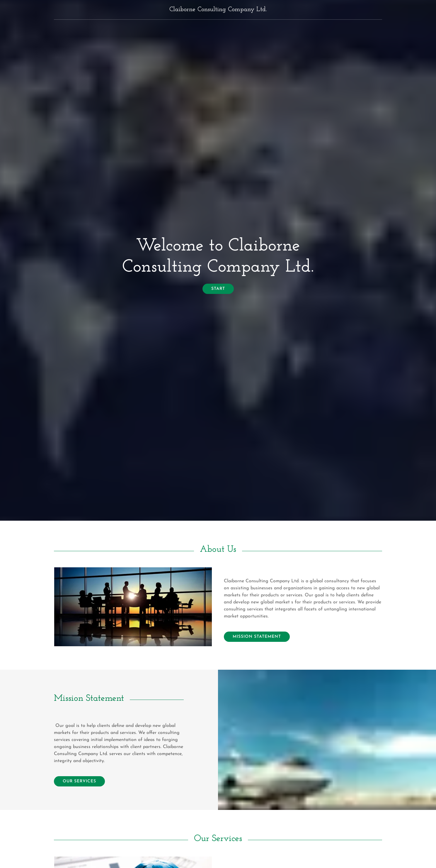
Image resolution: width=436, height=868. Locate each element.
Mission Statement (257, 637)
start (218, 289)
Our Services (79, 781)
